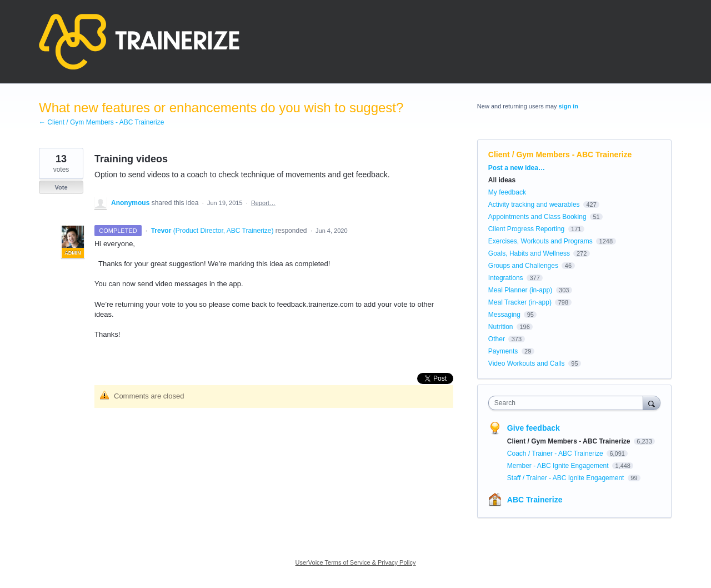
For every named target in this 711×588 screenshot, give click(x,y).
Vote (61, 187)
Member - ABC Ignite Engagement (559, 466)
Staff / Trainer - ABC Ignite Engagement (567, 478)
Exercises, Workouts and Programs (541, 241)
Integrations (506, 278)
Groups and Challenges (523, 266)
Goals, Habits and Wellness (529, 253)
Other (497, 339)
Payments (503, 351)
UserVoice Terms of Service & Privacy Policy (356, 562)
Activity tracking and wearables (534, 205)
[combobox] (569, 403)
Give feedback (534, 428)
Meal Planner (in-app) (520, 290)
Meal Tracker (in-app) (520, 302)
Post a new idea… (517, 168)
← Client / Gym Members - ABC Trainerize (101, 122)
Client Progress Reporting (526, 229)
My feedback (507, 192)
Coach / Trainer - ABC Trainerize (556, 454)
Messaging (504, 315)
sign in (569, 106)
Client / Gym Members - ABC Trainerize (560, 155)
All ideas (502, 180)
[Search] (652, 403)
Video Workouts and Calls (527, 363)
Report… (263, 203)
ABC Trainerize (535, 500)
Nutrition (501, 327)
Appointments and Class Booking (537, 217)
